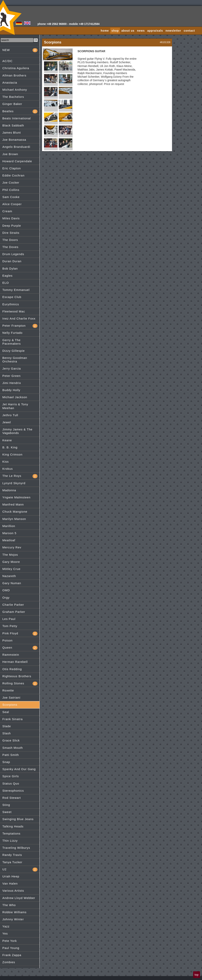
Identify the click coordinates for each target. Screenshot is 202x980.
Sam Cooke (11, 197)
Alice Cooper (12, 204)
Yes (5, 933)
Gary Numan (12, 583)
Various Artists (13, 891)
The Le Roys (20, 476)
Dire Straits (11, 233)
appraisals (155, 31)
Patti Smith (11, 755)
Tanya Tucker (12, 862)
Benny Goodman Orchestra (15, 360)
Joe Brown (10, 154)
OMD (6, 590)
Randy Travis (12, 855)
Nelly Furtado (12, 333)
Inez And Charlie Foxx (19, 318)
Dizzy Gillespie (14, 351)
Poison (7, 640)
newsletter (173, 31)
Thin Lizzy (10, 841)
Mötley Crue (11, 569)
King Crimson (12, 454)
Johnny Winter (13, 919)
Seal (6, 712)
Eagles (7, 276)
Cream (7, 211)
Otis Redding (12, 669)
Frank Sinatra (13, 719)
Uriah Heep (11, 876)
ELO (6, 283)
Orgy (6, 598)
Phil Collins (11, 190)
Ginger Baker (12, 104)
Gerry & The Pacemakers (12, 342)
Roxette (8, 690)
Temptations (11, 833)
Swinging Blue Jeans (18, 819)
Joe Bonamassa (14, 140)
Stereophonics (13, 791)
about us (128, 31)
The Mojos (10, 555)
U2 (20, 870)
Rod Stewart (12, 798)
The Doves (10, 247)
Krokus (8, 469)
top (197, 975)
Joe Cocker (11, 183)
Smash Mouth (13, 748)
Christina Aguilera (16, 68)
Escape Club (12, 297)
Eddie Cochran (13, 175)
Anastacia (10, 83)
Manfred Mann (13, 504)
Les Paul (9, 619)
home (105, 31)
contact (189, 31)
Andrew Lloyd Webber (19, 898)
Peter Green (12, 376)
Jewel (7, 422)
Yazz (6, 926)
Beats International (17, 118)
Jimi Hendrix (12, 383)
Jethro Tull (10, 415)
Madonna (9, 490)
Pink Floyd (20, 634)
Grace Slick (11, 740)
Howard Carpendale (17, 161)
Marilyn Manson (14, 519)
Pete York (10, 941)
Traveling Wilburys (16, 848)
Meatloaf (9, 540)
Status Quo (11, 783)
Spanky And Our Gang (19, 769)
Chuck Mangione (15, 512)
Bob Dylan (10, 268)
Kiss (6, 462)
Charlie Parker (13, 605)
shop (115, 31)
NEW (20, 50)
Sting (6, 805)
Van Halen (10, 883)
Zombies (9, 962)
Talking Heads (13, 826)
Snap (6, 762)
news (141, 31)
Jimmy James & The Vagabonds (17, 431)
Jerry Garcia (12, 368)
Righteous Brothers (17, 676)
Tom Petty (10, 626)
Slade (7, 726)
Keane (7, 440)
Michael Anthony (15, 90)
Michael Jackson (15, 397)
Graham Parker (14, 612)
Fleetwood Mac (14, 311)
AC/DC (7, 61)
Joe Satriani (11, 698)
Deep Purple (12, 226)
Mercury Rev (12, 547)
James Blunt (12, 133)
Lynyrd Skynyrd (14, 483)
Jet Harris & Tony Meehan (15, 406)
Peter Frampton (20, 326)
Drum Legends (13, 254)
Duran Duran (12, 261)
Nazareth (9, 576)
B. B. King (10, 447)
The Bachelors (13, 97)
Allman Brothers (14, 75)
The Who (9, 905)
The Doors (10, 240)
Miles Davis (11, 218)
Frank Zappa (12, 955)
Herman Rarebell (15, 662)
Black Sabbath (13, 125)
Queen (20, 648)
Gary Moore (11, 562)
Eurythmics (11, 304)
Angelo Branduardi (16, 147)
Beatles (20, 111)
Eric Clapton (12, 168)
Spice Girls (11, 776)
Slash (7, 733)
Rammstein (11, 655)
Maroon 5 (9, 533)
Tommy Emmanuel (16, 290)
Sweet (7, 812)
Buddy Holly (11, 390)
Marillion (9, 526)
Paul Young (11, 948)
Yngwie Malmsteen (16, 497)
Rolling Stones (20, 684)
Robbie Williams (14, 912)
